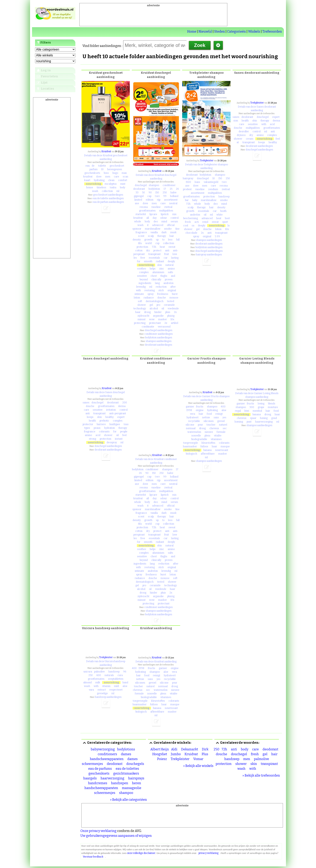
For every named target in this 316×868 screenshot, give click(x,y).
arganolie (158, 316)
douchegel (141, 185)
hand (125, 683)
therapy (162, 236)
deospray (112, 442)
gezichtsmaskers (126, 773)
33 (137, 193)
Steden (220, 32)
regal (238, 411)
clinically (156, 280)
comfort (123, 180)
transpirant (154, 254)
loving (261, 404)
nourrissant (222, 450)
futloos (204, 446)
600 (99, 675)
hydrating (99, 180)
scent (141, 236)
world (149, 243)
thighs (164, 276)
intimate (139, 294)
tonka (113, 187)
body (123, 187)
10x (172, 319)
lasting (175, 258)
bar (187, 200)
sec (225, 428)
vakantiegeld (211, 182)
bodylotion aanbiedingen (159, 338)
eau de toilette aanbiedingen (108, 198)
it (148, 225)
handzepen (120, 783)
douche (162, 298)
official (171, 225)
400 (223, 407)
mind (164, 222)
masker (163, 319)
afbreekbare (208, 454)
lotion (137, 298)
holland (174, 196)
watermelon (194, 432)
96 (125, 672)
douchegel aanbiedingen (159, 330)
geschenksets (92, 173)
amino (171, 269)
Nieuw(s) (205, 32)
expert (276, 117)
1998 (189, 410)
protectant (155, 323)
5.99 (217, 236)
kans (197, 182)
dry (148, 251)
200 (125, 403)
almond (87, 683)
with (138, 290)
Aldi (174, 749)
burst (175, 294)
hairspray (188, 178)
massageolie (132, 788)
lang (157, 283)
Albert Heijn (160, 749)
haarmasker (190, 446)
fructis (200, 407)
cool (186, 226)
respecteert (116, 690)
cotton (139, 251)
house (90, 187)
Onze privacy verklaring (98, 831)
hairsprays (136, 778)
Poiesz (162, 759)
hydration (110, 428)
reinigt (219, 414)
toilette (102, 166)
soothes (142, 269)
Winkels (254, 32)
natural (169, 265)
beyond (144, 280)
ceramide (169, 305)
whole (138, 222)
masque (225, 446)
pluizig (171, 316)
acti (197, 222)
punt (249, 422)
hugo (115, 173)
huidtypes (115, 424)
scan (125, 177)
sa (193, 226)
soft (140, 301)
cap (149, 196)
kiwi (247, 411)
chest (154, 276)
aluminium (158, 272)
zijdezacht (143, 316)
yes (224, 417)
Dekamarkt (190, 749)
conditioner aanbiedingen (159, 334)
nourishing (93, 184)
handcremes (98, 783)
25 (171, 189)
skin (160, 265)
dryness (241, 135)
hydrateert (193, 417)
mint (123, 184)
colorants (104, 432)
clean (111, 180)
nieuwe (209, 432)
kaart (87, 180)
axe (137, 203)
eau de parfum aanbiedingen (108, 202)
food (209, 414)
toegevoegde (191, 443)
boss (106, 173)
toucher (211, 425)
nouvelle (196, 436)
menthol (257, 411)
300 (252, 407)
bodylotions (126, 749)
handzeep (224, 197)
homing (239, 422)
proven (169, 280)
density (137, 240)
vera (193, 414)
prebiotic (104, 421)
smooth (148, 261)
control (175, 218)
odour (164, 218)
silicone (190, 425)
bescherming (191, 218)
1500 (188, 182)
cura (120, 675)
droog (147, 312)
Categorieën (236, 32)
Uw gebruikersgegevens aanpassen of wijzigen (116, 836)
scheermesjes (105, 793)
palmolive (99, 672)
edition (150, 200)
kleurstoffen (208, 443)
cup (157, 243)
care (116, 177)
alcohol (154, 309)
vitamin (106, 686)
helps (153, 269)
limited (138, 200)
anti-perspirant (118, 413)
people (124, 432)
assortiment (171, 200)
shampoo (154, 185)
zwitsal (168, 207)
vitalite (218, 436)
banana (207, 450)
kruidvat (88, 177)
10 (102, 169)
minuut (142, 319)
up (157, 240)
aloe (224, 410)
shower (142, 305)
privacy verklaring (208, 853)
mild (116, 686)
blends (272, 404)
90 (150, 193)
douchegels (135, 764)
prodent (187, 189)
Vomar (198, 759)
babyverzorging (103, 749)
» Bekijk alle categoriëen (128, 800)
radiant (160, 261)
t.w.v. (224, 182)
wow (152, 319)
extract (102, 690)
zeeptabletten (116, 679)
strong (93, 439)
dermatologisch (155, 301)
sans (216, 417)
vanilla (154, 232)
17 (165, 189)
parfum (94, 169)
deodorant (139, 189)
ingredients (145, 283)
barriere (101, 424)
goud (274, 418)
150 (157, 193)
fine (177, 229)
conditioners (107, 754)
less (170, 240)
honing (264, 418)
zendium (213, 189)
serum (174, 222)
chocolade (191, 233)
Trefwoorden (272, 32)
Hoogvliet (160, 754)
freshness (163, 294)
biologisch (191, 454)
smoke (168, 229)
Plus (205, 754)
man (124, 173)
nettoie (206, 417)
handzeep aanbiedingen (108, 697)
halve (174, 193)
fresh (188, 222)
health (245, 121)
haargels (90, 778)
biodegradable (199, 439)
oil (163, 309)
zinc (162, 269)
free (143, 258)
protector (88, 424)
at (238, 142)
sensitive (142, 276)
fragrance (141, 232)
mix (174, 214)
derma (276, 121)
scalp (151, 236)
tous (126, 424)
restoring (150, 290)
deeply (171, 261)
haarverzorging (264, 422)
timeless (101, 187)
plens (207, 436)
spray (151, 294)
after (173, 287)
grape (261, 407)
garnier (190, 407)
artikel (175, 323)
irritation (111, 410)
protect (157, 251)
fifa (140, 243)
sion (236, 121)
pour (200, 425)
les (135, 258)
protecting (140, 323)
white (220, 215)
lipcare (153, 214)
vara (91, 690)
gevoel (221, 421)
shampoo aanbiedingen (159, 341)
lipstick (165, 214)
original (172, 290)
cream (250, 139)
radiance (149, 298)
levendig (141, 287)
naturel (223, 425)
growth (148, 240)
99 (165, 196)
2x (175, 312)
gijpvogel (139, 196)
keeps (262, 142)
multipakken (166, 211)
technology (140, 309)
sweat (172, 247)
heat (162, 247)
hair (172, 236)
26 (177, 189)
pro (158, 305)
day (155, 218)
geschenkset (117, 166)
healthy (273, 142)
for (139, 261)
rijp (159, 200)
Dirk (205, 749)
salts (170, 272)
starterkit (141, 214)
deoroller (244, 132)
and (173, 276)
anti (167, 251)
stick (161, 290)
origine (200, 410)
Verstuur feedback (93, 857)
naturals (109, 675)
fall (178, 240)
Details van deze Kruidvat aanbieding (156, 662)
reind (205, 222)
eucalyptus (111, 184)
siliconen (209, 421)
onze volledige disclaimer (141, 853)
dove (99, 177)
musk (173, 232)
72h (154, 247)
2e (166, 323)
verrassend (164, 327)
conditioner (169, 185)
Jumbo (176, 754)
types (87, 428)
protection (142, 247)
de (93, 166)
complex (144, 272)
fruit (167, 254)
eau (88, 166)
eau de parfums (100, 769)
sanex (236, 117)
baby (195, 200)
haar (138, 312)
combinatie (148, 327)
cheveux (214, 428)
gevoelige (102, 693)
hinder (158, 312)
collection (107, 191)
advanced (158, 225)
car (166, 258)
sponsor (137, 229)
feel (278, 139)
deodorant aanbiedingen (159, 345)
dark (164, 232)
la (229, 226)
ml (118, 191)
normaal (191, 428)
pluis (168, 312)
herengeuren (115, 169)
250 (165, 193)
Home (192, 32)
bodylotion (154, 189)
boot (227, 218)
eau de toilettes (127, 769)
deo (156, 222)
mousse (174, 298)
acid (272, 124)
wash (95, 191)
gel (151, 305)
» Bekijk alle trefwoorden (261, 775)
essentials (154, 258)
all (148, 218)
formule (221, 432)
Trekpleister (207, 161)
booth (223, 211)
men (108, 177)
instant (119, 439)
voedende (173, 309)
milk (98, 683)
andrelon (168, 283)
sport (225, 222)
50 (143, 193)
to (163, 240)
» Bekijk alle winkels (198, 766)
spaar (253, 418)
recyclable (194, 421)
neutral (173, 203)
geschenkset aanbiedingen (108, 195)
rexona (144, 207)
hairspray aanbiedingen (209, 255)
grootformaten (147, 211)
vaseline (156, 207)
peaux (97, 428)
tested (171, 301)
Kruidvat (106, 151)
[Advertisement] (153, 16)
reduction (161, 287)
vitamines (216, 439)
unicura (88, 672)
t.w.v (157, 196)
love (175, 254)
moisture (273, 407)
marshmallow (153, 229)
